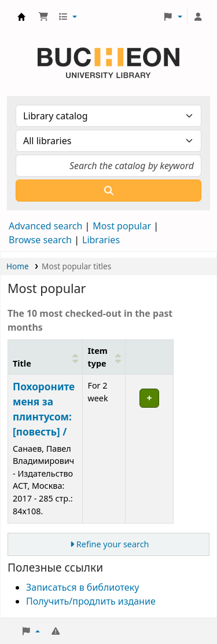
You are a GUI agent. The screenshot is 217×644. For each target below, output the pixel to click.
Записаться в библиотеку (82, 587)
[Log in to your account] (198, 17)
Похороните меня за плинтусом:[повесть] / (44, 409)
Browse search (40, 240)
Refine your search (113, 544)
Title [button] (22, 363)
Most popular (122, 226)
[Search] (108, 191)
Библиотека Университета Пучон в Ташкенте (21, 17)
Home (18, 266)
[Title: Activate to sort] (45, 357)
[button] (43, 17)
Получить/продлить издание (91, 601)
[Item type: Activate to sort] (104, 357)
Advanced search (45, 226)
